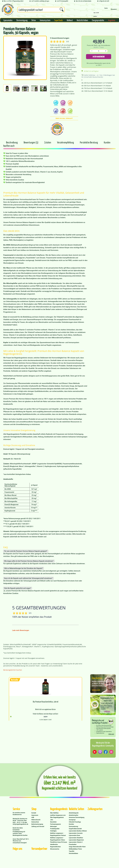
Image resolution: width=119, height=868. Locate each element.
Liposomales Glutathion (76, 838)
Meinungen (53, 826)
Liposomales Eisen (74, 835)
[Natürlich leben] (82, 20)
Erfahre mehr (96, 690)
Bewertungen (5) (31, 142)
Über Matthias (54, 813)
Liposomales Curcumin (76, 833)
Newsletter (53, 822)
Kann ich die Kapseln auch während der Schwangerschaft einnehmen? (28, 578)
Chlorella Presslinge (75, 822)
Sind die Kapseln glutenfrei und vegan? (18, 588)
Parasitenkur (73, 844)
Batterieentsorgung (37, 824)
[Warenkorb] (114, 10)
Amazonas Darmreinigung (77, 817)
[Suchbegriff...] (41, 10)
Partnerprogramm (55, 824)
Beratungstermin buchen (13, 670)
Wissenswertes (55, 849)
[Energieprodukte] (98, 20)
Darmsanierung (73, 826)
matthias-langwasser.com (58, 815)
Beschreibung (12, 142)
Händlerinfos (54, 844)
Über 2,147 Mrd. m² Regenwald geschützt (13, 1)
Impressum (35, 815)
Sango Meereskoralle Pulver (77, 847)
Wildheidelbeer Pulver (75, 849)
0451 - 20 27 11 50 (19, 822)
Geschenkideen (73, 853)
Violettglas (53, 831)
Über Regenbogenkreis (57, 817)
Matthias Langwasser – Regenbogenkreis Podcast (58, 834)
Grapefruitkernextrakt (75, 829)
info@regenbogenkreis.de (20, 824)
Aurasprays (72, 820)
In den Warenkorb (99, 57)
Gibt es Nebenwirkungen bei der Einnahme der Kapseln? (24, 568)
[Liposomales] (8, 20)
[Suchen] (62, 10)
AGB (33, 817)
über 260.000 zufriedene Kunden (83, 1)
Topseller (72, 851)
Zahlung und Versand (38, 826)
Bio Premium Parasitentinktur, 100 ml (46, 702)
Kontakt (34, 813)
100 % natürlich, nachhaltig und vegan (39, 1)
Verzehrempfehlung (66, 142)
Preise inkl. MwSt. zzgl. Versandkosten (99, 45)
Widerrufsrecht (36, 820)
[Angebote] (112, 20)
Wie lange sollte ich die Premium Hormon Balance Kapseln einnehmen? (29, 561)
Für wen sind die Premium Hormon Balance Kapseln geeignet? (26, 551)
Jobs (52, 820)
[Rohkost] (70, 20)
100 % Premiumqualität (62, 1)
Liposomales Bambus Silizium (78, 831)
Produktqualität (55, 829)
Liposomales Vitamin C (76, 842)
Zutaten (48, 142)
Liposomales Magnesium (76, 840)
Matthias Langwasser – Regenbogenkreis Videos (58, 839)
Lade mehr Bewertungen (21, 630)
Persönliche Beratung (89, 142)
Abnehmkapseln (74, 813)
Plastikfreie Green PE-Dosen (59, 842)
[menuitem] (41, 10)
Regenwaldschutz (55, 847)
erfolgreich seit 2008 (103, 1)
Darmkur (71, 824)
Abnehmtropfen (74, 815)
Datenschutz (35, 822)
